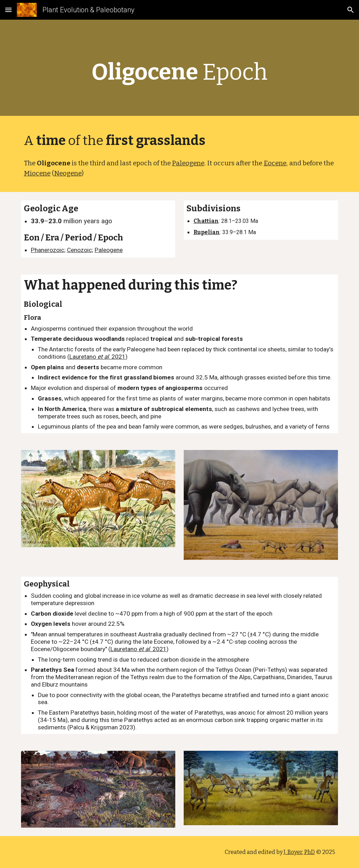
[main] (180, 70)
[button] (8, 10)
